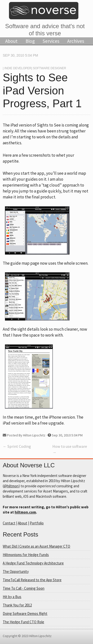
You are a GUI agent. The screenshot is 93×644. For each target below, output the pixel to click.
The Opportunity (16, 571)
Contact (9, 523)
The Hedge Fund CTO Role (23, 622)
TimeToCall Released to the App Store (32, 580)
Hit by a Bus (12, 597)
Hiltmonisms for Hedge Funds (26, 555)
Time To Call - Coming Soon (24, 588)
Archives (76, 41)
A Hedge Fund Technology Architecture (33, 563)
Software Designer (50, 68)
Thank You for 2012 (17, 605)
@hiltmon (11, 486)
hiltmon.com (25, 512)
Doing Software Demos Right (25, 613)
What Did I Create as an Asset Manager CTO (36, 546)
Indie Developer (18, 68)
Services (51, 41)
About (11, 41)
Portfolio (37, 523)
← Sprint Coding (17, 446)
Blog (30, 41)
